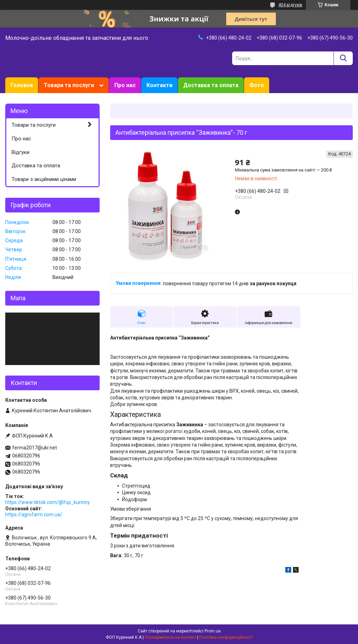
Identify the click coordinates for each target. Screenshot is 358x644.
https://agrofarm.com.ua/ (34, 514)
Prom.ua (213, 631)
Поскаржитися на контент (170, 637)
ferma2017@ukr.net (35, 448)
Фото (257, 85)
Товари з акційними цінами (44, 179)
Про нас (125, 85)
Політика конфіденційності (226, 637)
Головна (22, 85)
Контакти (159, 85)
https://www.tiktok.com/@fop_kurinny (48, 502)
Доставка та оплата (211, 85)
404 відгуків (290, 5)
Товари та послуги (69, 85)
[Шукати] (343, 58)
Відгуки (20, 152)
